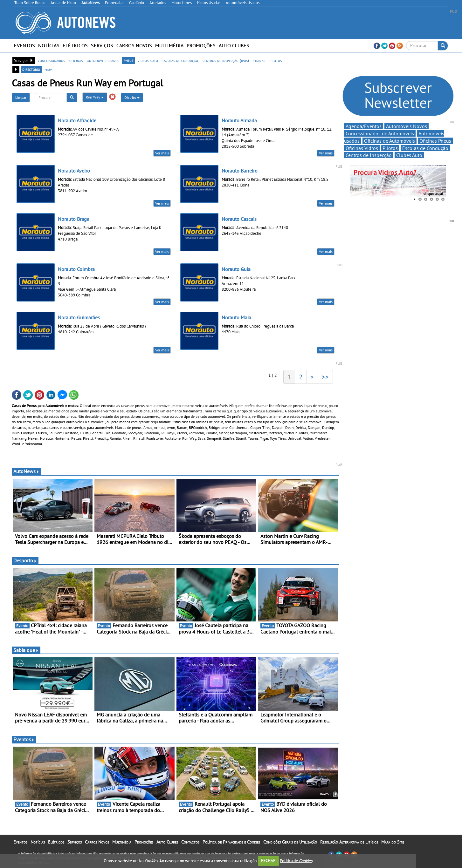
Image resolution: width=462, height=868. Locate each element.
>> (325, 377)
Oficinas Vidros (362, 148)
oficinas (76, 60)
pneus (128, 60)
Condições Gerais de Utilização (290, 842)
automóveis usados (103, 60)
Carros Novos (134, 45)
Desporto (25, 560)
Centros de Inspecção (369, 155)
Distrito (132, 97)
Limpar (21, 97)
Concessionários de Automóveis (380, 133)
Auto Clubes (234, 45)
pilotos (276, 60)
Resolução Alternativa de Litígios (349, 842)
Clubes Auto (409, 155)
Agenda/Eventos (364, 126)
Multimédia (169, 45)
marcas (259, 60)
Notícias (49, 45)
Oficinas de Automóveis (390, 141)
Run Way (95, 97)
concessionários (51, 60)
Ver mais (162, 153)
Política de (296, 861)
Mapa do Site (393, 842)
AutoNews (26, 471)
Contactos (190, 842)
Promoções (201, 45)
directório (31, 69)
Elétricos (75, 45)
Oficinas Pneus (435, 141)
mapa (48, 69)
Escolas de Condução (425, 148)
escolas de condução (180, 60)
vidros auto (148, 60)
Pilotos (390, 148)
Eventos (24, 45)
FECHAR (268, 861)
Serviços (102, 45)
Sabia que (26, 650)
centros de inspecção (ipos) (226, 60)
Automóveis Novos (407, 126)
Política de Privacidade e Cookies (231, 842)
